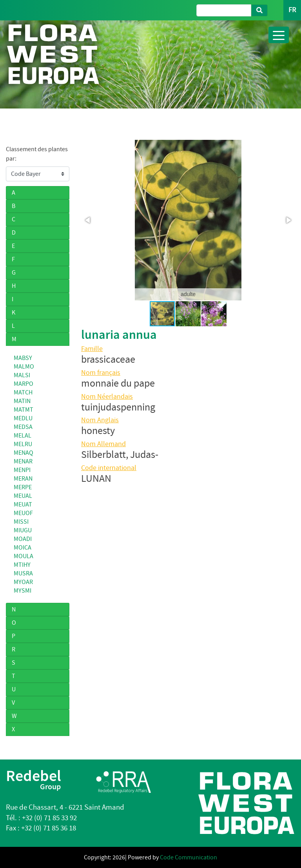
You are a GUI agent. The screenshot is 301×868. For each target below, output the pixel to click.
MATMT (24, 410)
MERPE (23, 487)
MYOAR (23, 582)
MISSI (21, 522)
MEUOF (23, 513)
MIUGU (23, 530)
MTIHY (22, 565)
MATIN (22, 401)
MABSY (23, 358)
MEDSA (23, 427)
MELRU (23, 444)
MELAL (23, 436)
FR (292, 10)
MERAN (23, 479)
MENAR (23, 461)
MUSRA (23, 573)
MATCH (23, 392)
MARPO (24, 384)
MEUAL (23, 496)
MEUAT (23, 505)
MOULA (24, 556)
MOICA (23, 548)
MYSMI (23, 591)
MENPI (22, 470)
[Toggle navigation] (279, 35)
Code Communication (189, 857)
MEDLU (23, 418)
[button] (88, 220)
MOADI (23, 539)
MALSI (22, 375)
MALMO (24, 367)
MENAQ (24, 453)
